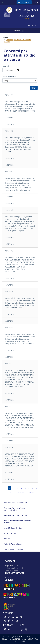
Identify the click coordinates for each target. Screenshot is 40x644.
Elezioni (7, 539)
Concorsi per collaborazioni (15, 515)
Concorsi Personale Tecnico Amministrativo (15, 509)
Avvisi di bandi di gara (13, 528)
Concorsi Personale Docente (16, 503)
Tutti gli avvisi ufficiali (13, 544)
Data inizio (7, 66)
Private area (24, 2)
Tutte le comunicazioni (14, 549)
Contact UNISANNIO (12, 571)
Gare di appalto (11, 533)
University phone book (14, 568)
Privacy (8, 578)
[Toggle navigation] (2, 2)
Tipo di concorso (9, 77)
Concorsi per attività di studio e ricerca (18, 41)
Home (6, 38)
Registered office (12, 566)
